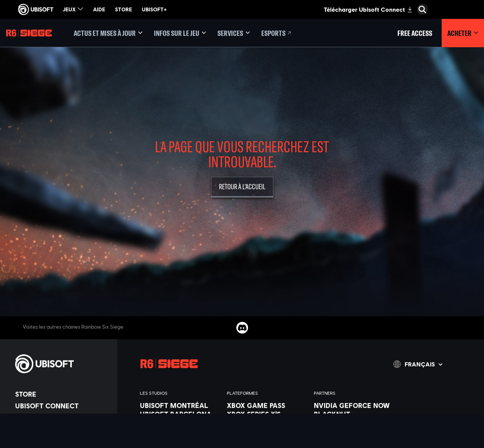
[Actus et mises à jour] (108, 33)
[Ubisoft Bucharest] (180, 431)
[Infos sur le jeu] (180, 33)
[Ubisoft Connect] (62, 406)
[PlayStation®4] (267, 440)
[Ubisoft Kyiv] (180, 440)
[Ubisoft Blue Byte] (180, 423)
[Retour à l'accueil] (242, 187)
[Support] (62, 441)
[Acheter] (463, 33)
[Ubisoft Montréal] (180, 405)
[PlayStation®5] (267, 431)
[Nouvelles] (62, 429)
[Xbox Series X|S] (267, 414)
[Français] (418, 364)
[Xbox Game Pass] (267, 405)
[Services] (234, 33)
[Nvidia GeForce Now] (354, 405)
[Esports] (277, 33)
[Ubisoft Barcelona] (180, 414)
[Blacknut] (354, 414)
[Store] (62, 394)
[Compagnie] (62, 417)
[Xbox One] (267, 423)
